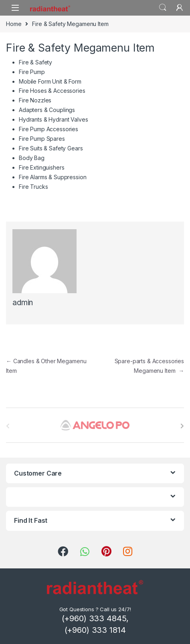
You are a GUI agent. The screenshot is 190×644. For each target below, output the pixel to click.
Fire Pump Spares (42, 139)
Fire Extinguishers (41, 167)
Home (14, 24)
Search (163, 8)
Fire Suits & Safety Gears (51, 148)
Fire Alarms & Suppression (53, 177)
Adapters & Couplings (47, 110)
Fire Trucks (33, 187)
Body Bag (32, 158)
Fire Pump (32, 72)
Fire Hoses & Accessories (52, 91)
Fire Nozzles (35, 100)
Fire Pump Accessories (49, 129)
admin (23, 303)
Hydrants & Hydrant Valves (54, 119)
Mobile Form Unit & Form (50, 81)
